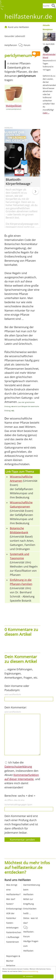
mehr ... (46, 113)
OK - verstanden (28, 976)
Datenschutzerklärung (30, 971)
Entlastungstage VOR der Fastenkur (14, 913)
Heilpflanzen (11, 45)
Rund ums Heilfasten (18, 27)
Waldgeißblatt (14, 106)
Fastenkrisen (13, 942)
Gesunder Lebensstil (15, 36)
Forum (27, 45)
